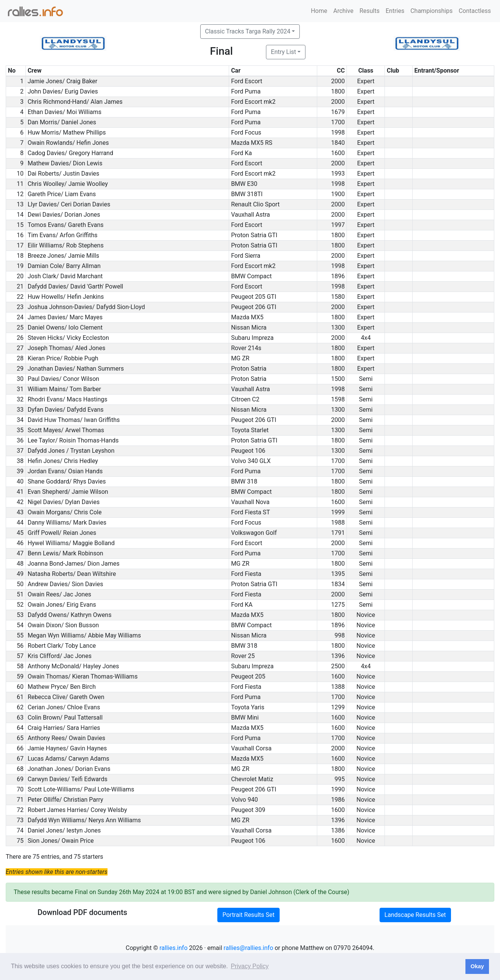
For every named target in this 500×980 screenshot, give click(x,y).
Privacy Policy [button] (250, 966)
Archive (343, 11)
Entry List (283, 52)
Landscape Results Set (415, 915)
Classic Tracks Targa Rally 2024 (248, 31)
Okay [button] (477, 966)
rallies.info (174, 948)
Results (369, 11)
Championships (431, 11)
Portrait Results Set (248, 915)
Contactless (475, 11)
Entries (395, 11)
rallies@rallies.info (248, 948)
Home (319, 11)
